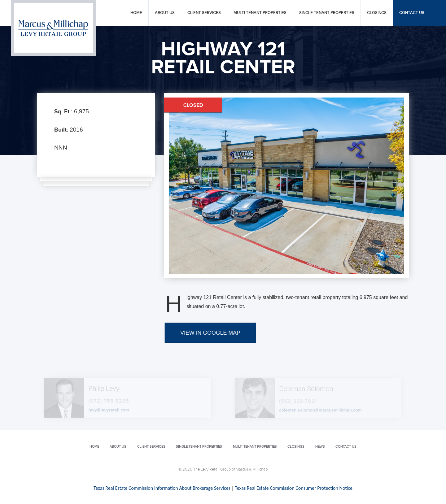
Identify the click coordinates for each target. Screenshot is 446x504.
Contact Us (412, 13)
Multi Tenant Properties (260, 13)
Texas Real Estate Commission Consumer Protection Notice (293, 488)
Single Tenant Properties (327, 13)
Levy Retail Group (53, 28)
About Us (165, 13)
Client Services (204, 13)
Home (136, 13)
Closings (377, 13)
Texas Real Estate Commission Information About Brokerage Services (162, 488)
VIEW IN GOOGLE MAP (210, 355)
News (320, 447)
